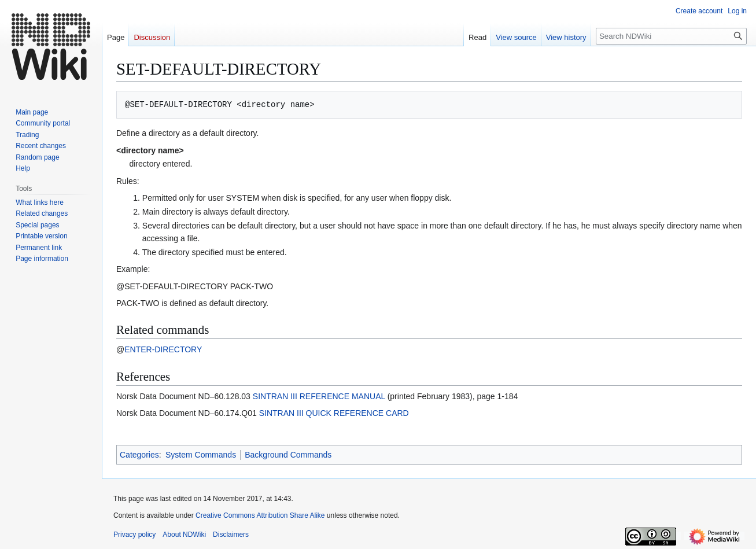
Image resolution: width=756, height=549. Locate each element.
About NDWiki (184, 535)
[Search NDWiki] (671, 36)
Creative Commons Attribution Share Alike (260, 515)
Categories (139, 455)
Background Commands (288, 455)
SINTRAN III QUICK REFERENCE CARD (334, 413)
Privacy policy (134, 535)
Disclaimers (231, 535)
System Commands (201, 455)
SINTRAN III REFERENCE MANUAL (319, 396)
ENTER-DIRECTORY (163, 349)
